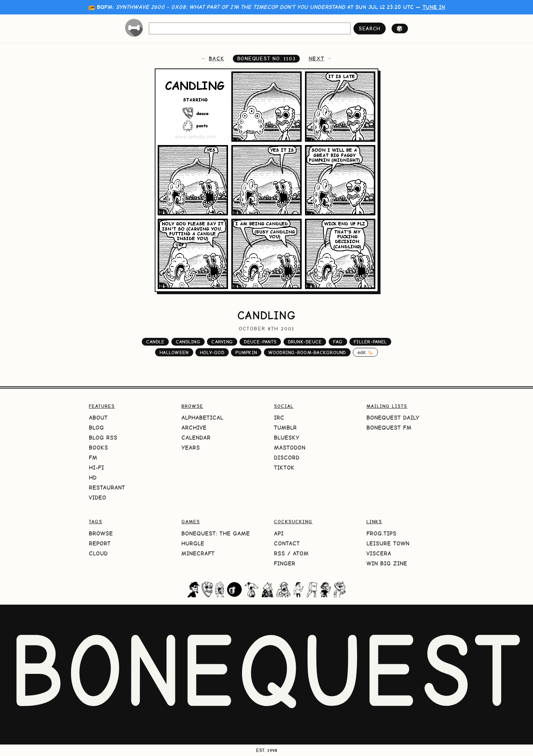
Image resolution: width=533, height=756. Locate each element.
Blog (96, 428)
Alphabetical (202, 418)
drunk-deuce (305, 342)
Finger (285, 563)
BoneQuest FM (389, 428)
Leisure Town (388, 543)
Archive (194, 428)
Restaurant (107, 488)
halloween (174, 352)
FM (93, 458)
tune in (434, 7)
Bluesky (287, 438)
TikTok (284, 468)
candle (155, 342)
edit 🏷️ (365, 352)
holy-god (212, 352)
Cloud (98, 553)
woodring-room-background (307, 352)
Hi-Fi (96, 468)
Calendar (196, 438)
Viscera (379, 553)
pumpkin (246, 352)
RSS (279, 553)
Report (100, 543)
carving (222, 342)
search (370, 28)
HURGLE (193, 543)
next (316, 58)
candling (188, 342)
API (279, 533)
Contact (287, 543)
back (216, 58)
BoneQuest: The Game (216, 533)
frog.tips (381, 533)
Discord (287, 458)
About (98, 418)
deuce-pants (260, 342)
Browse (101, 533)
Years (191, 448)
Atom (301, 553)
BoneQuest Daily (393, 418)
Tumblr (285, 428)
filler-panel (370, 342)
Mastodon (290, 448)
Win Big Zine (387, 563)
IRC (279, 418)
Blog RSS (103, 438)
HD (93, 478)
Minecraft (198, 553)
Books (98, 448)
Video (98, 498)
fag (338, 342)
